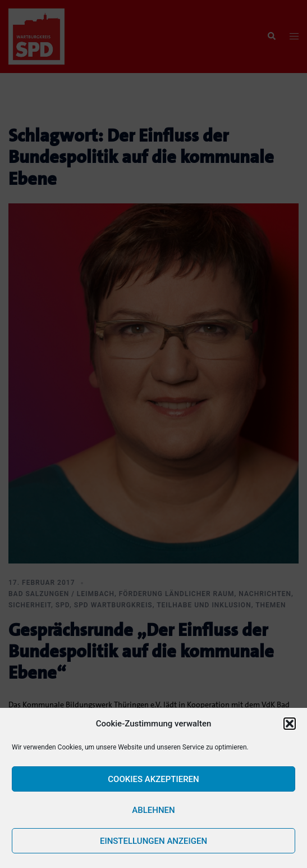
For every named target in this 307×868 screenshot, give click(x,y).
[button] (290, 724)
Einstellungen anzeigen (153, 841)
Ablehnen (153, 810)
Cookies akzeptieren (153, 779)
